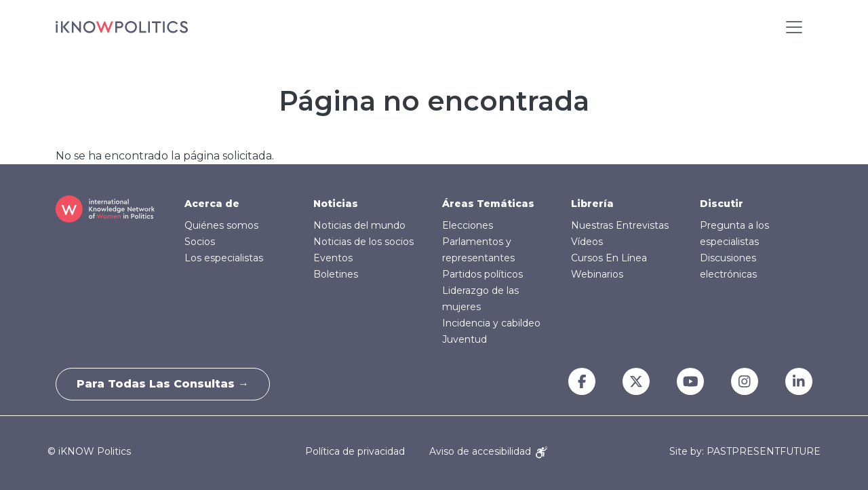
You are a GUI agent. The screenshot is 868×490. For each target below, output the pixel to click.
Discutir (722, 204)
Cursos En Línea (609, 258)
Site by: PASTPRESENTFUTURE (745, 452)
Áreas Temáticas (488, 204)
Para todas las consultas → (163, 384)
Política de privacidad (355, 451)
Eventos (333, 258)
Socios (200, 242)
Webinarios (597, 274)
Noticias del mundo (359, 225)
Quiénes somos (221, 225)
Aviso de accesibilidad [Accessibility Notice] (488, 451)
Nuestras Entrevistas (620, 225)
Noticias (336, 204)
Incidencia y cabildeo (491, 323)
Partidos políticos (482, 274)
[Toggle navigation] (794, 27)
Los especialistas (224, 258)
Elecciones (468, 225)
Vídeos (587, 242)
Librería (592, 204)
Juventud (465, 339)
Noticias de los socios (363, 242)
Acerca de (212, 204)
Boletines (336, 274)
